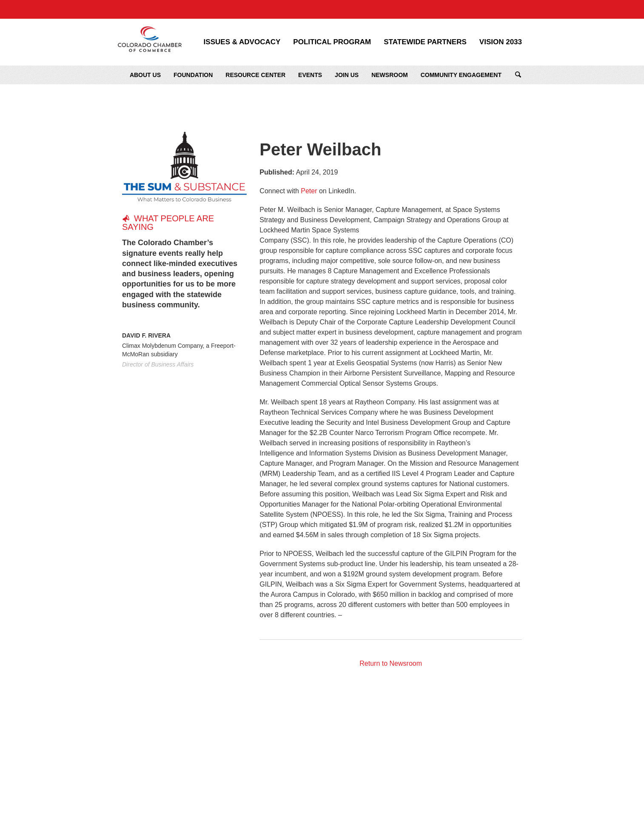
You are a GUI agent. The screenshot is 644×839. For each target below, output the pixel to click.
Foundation (193, 75)
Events (310, 75)
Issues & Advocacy (242, 42)
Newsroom (390, 75)
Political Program (332, 42)
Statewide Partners (425, 42)
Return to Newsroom (391, 663)
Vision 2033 (501, 42)
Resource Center (255, 75)
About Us (145, 75)
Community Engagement (461, 75)
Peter (309, 191)
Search (518, 75)
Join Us (347, 75)
